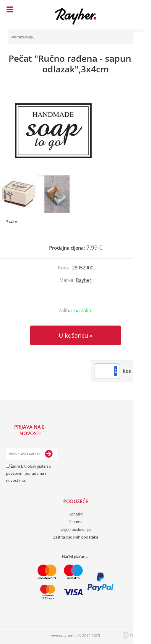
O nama (75, 522)
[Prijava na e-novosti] (49, 454)
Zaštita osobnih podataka (76, 537)
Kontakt (76, 514)
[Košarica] (137, 10)
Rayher (84, 280)
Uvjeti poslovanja (76, 529)
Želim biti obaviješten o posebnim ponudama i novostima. (29, 473)
